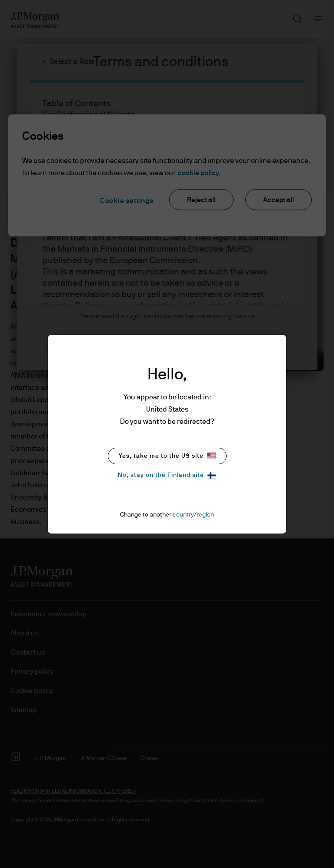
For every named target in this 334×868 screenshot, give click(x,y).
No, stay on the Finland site (167, 475)
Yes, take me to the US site (167, 456)
